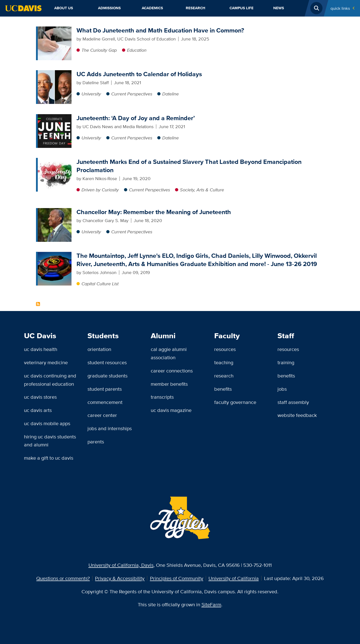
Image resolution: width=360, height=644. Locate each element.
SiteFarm (211, 604)
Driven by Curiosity (100, 190)
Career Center (102, 415)
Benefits (223, 389)
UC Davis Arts (38, 410)
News (279, 8)
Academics (152, 8)
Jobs (282, 389)
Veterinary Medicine (46, 362)
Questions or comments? (63, 578)
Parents (96, 442)
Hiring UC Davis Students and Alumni (50, 441)
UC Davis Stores (40, 397)
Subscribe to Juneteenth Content (38, 304)
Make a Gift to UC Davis (49, 458)
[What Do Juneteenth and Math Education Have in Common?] (55, 30)
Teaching (224, 362)
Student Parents (105, 389)
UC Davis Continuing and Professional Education (50, 380)
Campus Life (241, 8)
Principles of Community (177, 578)
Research (195, 8)
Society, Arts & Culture (202, 190)
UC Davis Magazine (171, 410)
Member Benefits (169, 384)
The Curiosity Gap (99, 50)
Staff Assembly (293, 402)
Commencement (105, 402)
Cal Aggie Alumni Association (169, 353)
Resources (225, 349)
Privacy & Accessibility (120, 578)
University (91, 94)
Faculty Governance (235, 402)
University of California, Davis (121, 565)
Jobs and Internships (110, 428)
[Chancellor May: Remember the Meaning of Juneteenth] (55, 211)
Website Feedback (297, 415)
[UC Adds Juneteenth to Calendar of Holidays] (55, 73)
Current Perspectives (132, 94)
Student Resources (107, 362)
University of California (234, 578)
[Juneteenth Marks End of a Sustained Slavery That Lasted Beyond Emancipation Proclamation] (55, 161)
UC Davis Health (41, 349)
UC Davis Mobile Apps (47, 423)
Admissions (109, 8)
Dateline (170, 94)
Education (137, 50)
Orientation (99, 349)
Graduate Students (107, 376)
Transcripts (162, 397)
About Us (64, 8)
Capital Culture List (100, 284)
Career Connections (172, 371)
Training (286, 362)
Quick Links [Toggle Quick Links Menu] (340, 8)
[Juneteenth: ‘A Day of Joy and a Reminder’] (55, 117)
